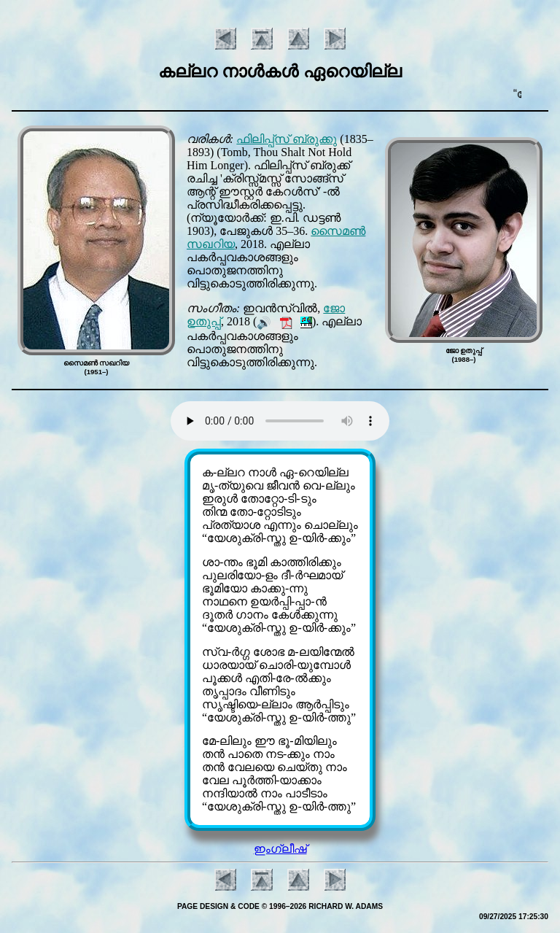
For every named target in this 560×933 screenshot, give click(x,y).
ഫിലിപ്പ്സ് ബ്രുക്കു (287, 139)
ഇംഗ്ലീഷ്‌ (280, 849)
